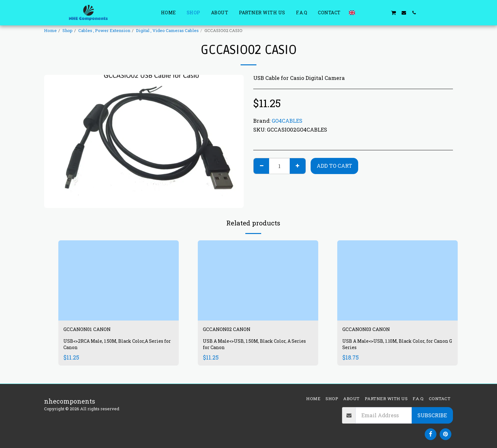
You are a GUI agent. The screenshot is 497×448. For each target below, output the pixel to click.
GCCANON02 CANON (235, 330)
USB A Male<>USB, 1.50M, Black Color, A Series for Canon (252, 346)
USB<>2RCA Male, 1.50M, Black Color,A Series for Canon (111, 346)
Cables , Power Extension (104, 30)
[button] (363, 13)
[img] (119, 280)
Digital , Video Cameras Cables (167, 30)
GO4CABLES (287, 121)
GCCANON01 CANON (95, 330)
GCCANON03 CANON (374, 330)
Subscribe (432, 415)
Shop (68, 30)
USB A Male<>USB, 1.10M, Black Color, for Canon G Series (393, 346)
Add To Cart (334, 166)
